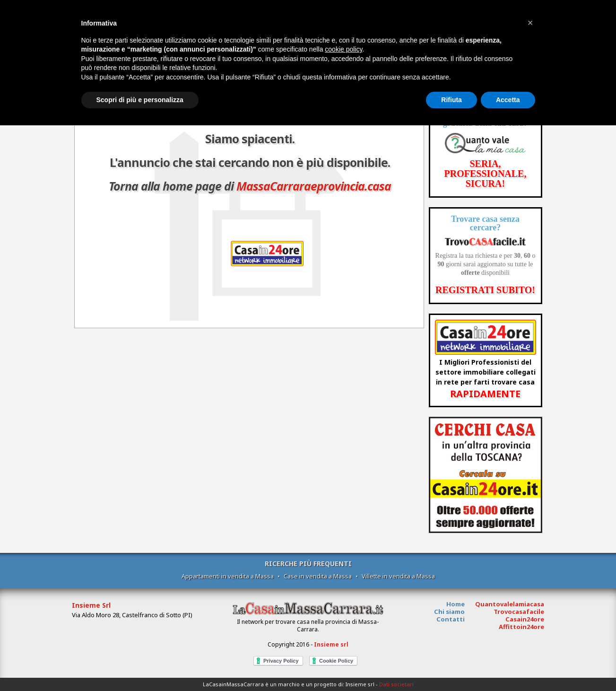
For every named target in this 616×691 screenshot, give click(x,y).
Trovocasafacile (519, 612)
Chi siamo (449, 612)
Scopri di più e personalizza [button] (140, 100)
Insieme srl (331, 644)
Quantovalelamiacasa (510, 604)
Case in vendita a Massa (318, 576)
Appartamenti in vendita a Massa (228, 576)
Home (455, 604)
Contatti (451, 619)
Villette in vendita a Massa (398, 576)
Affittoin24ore (521, 627)
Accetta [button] (508, 100)
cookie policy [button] (343, 49)
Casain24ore (525, 619)
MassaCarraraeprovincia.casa (314, 186)
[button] (530, 23)
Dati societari (396, 684)
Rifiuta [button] (451, 100)
